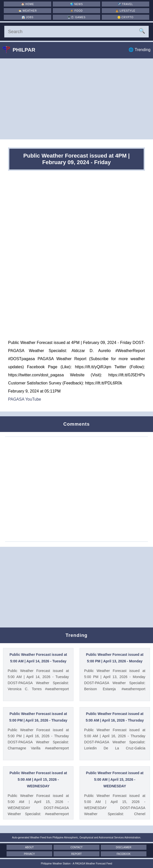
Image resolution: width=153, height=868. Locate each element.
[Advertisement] (76, 99)
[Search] (76, 32)
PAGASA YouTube (25, 399)
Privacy (29, 854)
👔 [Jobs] (28, 17)
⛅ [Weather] (28, 11)
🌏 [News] (77, 4)
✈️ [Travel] (125, 4)
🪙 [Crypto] (125, 17)
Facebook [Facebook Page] (124, 854)
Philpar (23, 50)
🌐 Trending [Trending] (139, 50)
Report (76, 854)
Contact (76, 847)
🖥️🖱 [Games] (76, 17)
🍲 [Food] (76, 11)
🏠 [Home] (28, 4)
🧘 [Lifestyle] (125, 11)
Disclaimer (124, 847)
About (29, 847)
